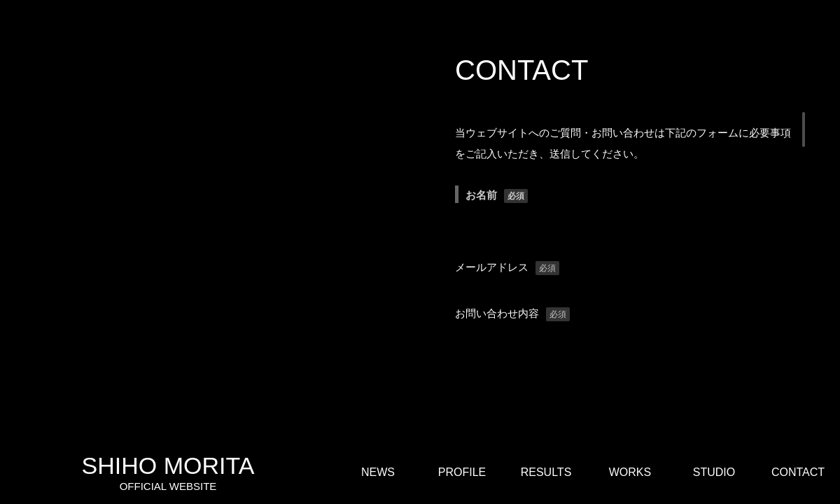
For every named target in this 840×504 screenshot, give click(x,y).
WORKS (630, 472)
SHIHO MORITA (168, 473)
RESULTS (546, 472)
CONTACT (798, 472)
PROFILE (462, 472)
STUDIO (714, 472)
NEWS (378, 472)
